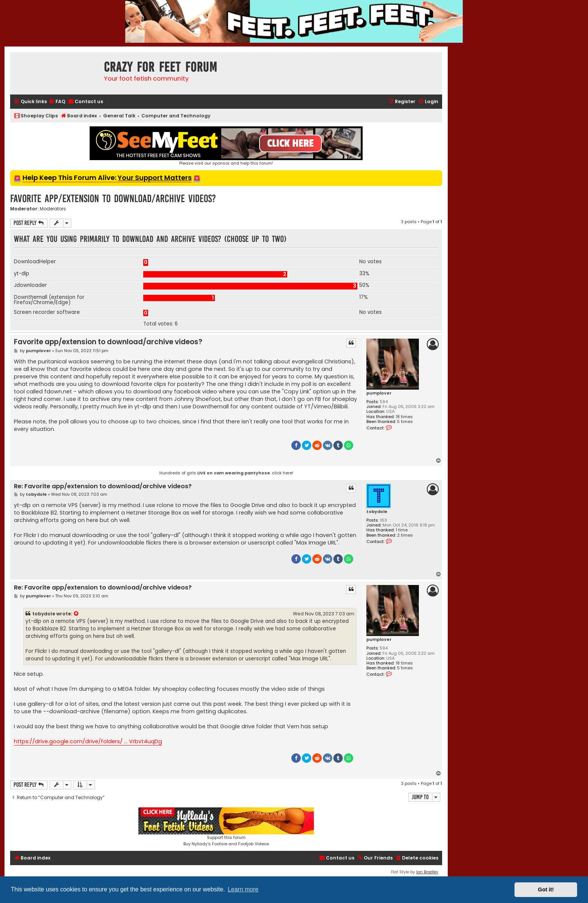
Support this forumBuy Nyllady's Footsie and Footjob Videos (226, 827)
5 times (405, 422)
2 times (405, 535)
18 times (404, 417)
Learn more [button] (243, 889)
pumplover (379, 393)
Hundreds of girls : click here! (226, 473)
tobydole (377, 512)
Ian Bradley (427, 872)
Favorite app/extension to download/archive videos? (113, 199)
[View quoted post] (76, 614)
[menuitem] (57, 102)
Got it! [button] (546, 889)
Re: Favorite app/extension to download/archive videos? (103, 487)
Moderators (53, 209)
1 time (402, 530)
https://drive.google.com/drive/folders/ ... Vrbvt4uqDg (88, 741)
